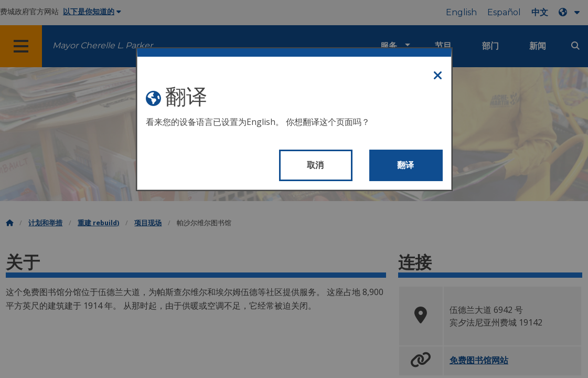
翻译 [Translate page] (406, 165)
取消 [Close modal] (316, 165)
